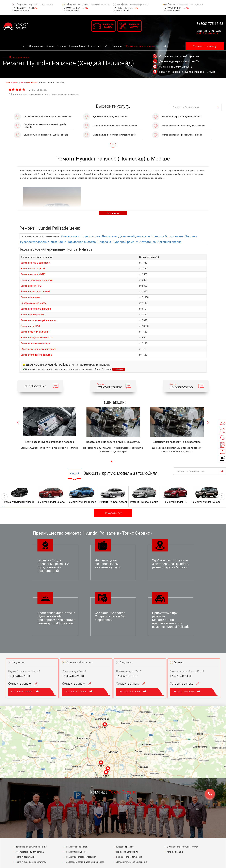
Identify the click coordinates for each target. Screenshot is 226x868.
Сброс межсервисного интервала (38, 349)
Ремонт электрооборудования (81, 857)
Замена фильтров (30, 297)
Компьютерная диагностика (30, 852)
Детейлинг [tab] (58, 242)
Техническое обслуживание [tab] (40, 236)
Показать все (113, 513)
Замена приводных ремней (35, 291)
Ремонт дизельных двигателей (31, 862)
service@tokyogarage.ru (207, 33)
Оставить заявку (205, 46)
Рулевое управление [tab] (35, 242)
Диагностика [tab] (70, 236)
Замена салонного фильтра (36, 343)
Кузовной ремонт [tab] (125, 242)
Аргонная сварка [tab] (169, 242)
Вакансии (118, 46)
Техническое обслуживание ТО (31, 847)
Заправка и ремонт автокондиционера (85, 862)
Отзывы (61, 46)
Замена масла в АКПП (33, 269)
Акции (50, 46)
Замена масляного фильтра (36, 309)
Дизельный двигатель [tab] (134, 236)
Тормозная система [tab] (82, 242)
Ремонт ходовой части (77, 847)
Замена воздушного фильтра (36, 338)
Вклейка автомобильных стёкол (182, 847)
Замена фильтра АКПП (33, 315)
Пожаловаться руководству (142, 46)
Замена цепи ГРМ (30, 326)
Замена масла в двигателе (35, 263)
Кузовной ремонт (125, 847)
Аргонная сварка (175, 852)
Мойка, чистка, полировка (129, 857)
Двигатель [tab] (109, 236)
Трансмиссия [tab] (91, 236)
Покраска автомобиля (127, 852)
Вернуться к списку (20, 57)
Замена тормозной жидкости (37, 280)
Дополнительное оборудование (132, 862)
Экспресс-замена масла (34, 303)
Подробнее (119, 369)
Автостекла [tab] (148, 242)
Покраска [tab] (104, 242)
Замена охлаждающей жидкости (38, 320)
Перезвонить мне (20, 11)
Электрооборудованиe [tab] (167, 236)
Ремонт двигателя (25, 857)
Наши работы (77, 46)
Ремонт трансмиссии (77, 852)
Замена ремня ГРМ (31, 286)
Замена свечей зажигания (35, 332)
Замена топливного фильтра (36, 355)
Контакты (94, 46)
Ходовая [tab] (191, 236)
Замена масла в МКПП (33, 274)
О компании (36, 46)
